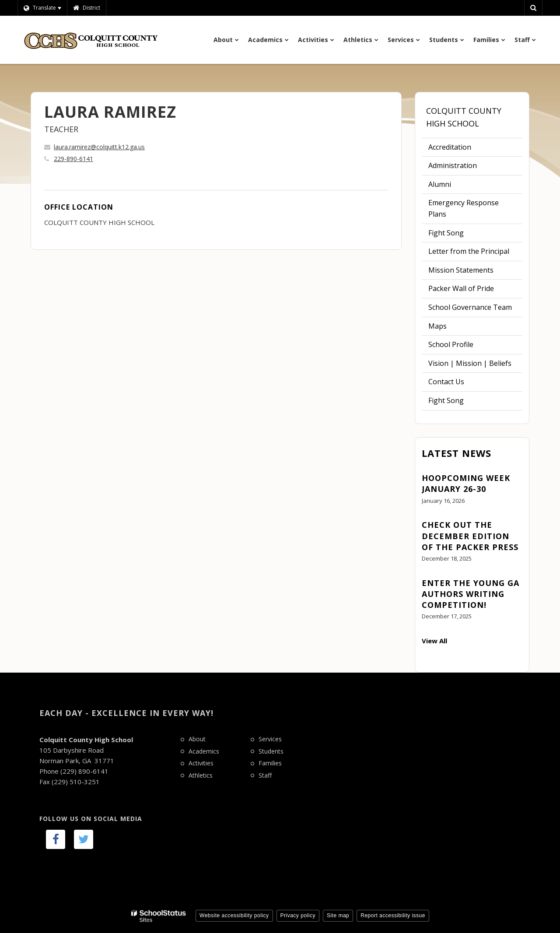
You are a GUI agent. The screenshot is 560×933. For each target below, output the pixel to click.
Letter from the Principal (469, 251)
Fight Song (446, 233)
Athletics (201, 775)
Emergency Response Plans (464, 208)
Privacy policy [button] (298, 915)
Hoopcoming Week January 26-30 (466, 483)
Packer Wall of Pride (461, 288)
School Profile (451, 344)
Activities (201, 763)
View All (434, 641)
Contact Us (446, 382)
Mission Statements (461, 270)
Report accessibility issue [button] (393, 915)
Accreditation (450, 147)
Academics (204, 751)
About (197, 739)
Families (270, 763)
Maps (437, 326)
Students (271, 751)
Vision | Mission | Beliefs (470, 363)
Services (270, 739)
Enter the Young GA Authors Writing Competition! (471, 594)
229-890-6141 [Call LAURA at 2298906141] (73, 159)
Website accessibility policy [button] (234, 915)
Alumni (440, 184)
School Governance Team (470, 307)
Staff (265, 775)
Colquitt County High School (464, 117)
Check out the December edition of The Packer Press (470, 536)
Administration (453, 165)
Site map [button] (338, 915)
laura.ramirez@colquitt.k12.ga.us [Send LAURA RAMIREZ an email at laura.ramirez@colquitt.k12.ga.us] (99, 147)
